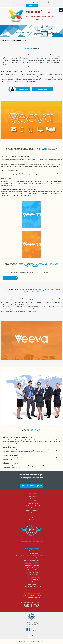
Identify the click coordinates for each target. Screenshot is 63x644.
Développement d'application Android (32, 600)
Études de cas (32, 519)
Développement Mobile (32, 593)
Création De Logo (32, 584)
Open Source (32, 498)
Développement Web (32, 563)
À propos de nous (32, 496)
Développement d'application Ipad (32, 598)
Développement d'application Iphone (32, 595)
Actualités (32, 515)
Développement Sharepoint (32, 567)
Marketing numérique (32, 549)
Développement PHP (32, 570)
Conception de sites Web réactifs (32, 582)
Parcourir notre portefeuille (10, 278)
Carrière (32, 517)
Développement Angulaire (32, 575)
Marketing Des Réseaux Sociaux (32, 558)
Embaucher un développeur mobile (32, 508)
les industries (32, 512)
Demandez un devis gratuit (32, 486)
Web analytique (32, 551)
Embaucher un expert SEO (32, 510)
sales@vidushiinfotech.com (41, 2)
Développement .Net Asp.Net (32, 565)
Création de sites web (32, 577)
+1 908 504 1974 (27, 2)
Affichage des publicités (32, 553)
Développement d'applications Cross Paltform (32, 602)
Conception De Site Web (32, 580)
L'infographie (32, 589)
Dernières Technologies (32, 503)
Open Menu (61, 10)
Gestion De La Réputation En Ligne (32, 560)
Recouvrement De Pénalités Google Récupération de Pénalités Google (32, 555)
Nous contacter (32, 522)
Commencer (32, 5)
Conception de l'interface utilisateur (32, 587)
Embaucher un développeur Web (32, 505)
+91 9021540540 (18, 2)
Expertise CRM (32, 501)
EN (50, 2)
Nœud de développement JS (32, 572)
